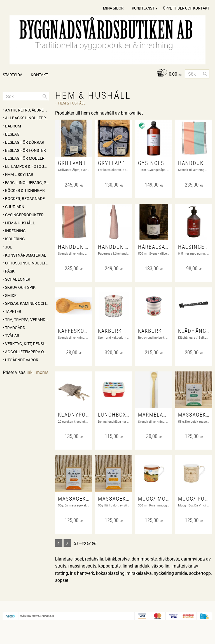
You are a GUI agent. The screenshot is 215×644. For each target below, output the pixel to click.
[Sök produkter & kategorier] (197, 74)
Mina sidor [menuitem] (113, 8)
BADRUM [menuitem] (13, 126)
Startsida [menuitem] (13, 75)
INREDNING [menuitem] (15, 231)
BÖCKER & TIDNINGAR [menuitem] (25, 190)
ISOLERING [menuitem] (15, 239)
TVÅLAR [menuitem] (12, 335)
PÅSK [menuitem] (10, 271)
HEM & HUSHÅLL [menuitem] (20, 223)
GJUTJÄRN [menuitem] (15, 207)
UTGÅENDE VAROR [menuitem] (22, 360)
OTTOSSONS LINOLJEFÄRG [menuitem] (27, 263)
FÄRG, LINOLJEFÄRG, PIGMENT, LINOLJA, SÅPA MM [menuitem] (27, 182)
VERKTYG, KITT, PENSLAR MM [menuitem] (27, 344)
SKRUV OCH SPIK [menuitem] (20, 287)
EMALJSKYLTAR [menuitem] (19, 174)
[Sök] (205, 74)
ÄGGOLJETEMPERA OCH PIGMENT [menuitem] (27, 352)
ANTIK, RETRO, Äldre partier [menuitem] (27, 110)
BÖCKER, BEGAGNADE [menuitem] (25, 198)
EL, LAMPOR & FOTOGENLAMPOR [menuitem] (27, 166)
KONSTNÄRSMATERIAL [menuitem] (26, 255)
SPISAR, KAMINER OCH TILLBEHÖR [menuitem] (27, 303)
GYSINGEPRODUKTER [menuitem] (24, 215)
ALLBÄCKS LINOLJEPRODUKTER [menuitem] (27, 118)
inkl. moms (38, 372)
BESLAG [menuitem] (12, 134)
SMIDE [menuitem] (11, 295)
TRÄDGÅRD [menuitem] (15, 328)
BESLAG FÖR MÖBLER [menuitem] (25, 158)
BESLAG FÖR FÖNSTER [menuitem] (25, 150)
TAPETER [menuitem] (13, 311)
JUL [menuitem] (9, 247)
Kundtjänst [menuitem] (143, 8)
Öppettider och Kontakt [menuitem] (186, 8)
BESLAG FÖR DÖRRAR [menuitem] (25, 142)
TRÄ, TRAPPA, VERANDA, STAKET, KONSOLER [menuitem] (27, 319)
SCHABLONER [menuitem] (18, 279)
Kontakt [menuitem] (39, 75)
